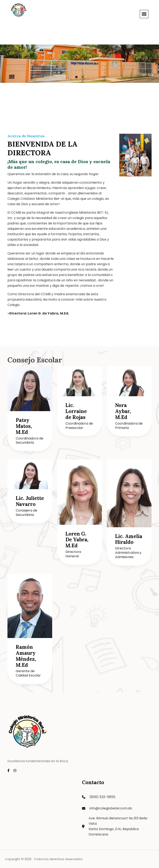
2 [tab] (83, 77)
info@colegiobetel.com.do (111, 808)
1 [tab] (76, 77)
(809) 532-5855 (102, 797)
